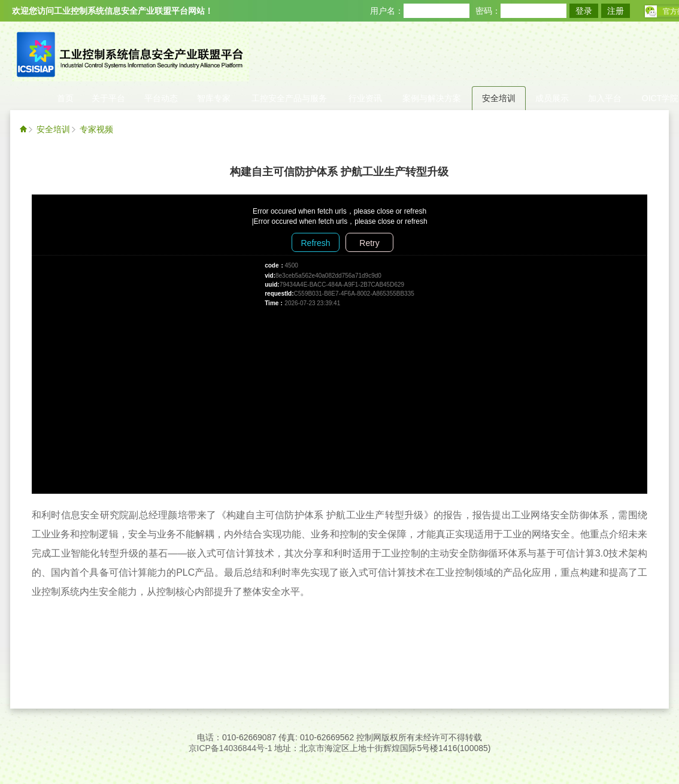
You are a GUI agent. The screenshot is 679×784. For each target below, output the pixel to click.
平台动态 (161, 98)
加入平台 (605, 98)
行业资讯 (365, 98)
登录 (584, 11)
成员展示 (552, 98)
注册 (616, 11)
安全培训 (499, 98)
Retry (369, 243)
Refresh (315, 243)
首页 (65, 98)
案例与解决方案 (432, 98)
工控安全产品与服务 (289, 98)
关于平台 (108, 98)
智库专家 (214, 98)
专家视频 (96, 129)
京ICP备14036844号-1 (231, 748)
